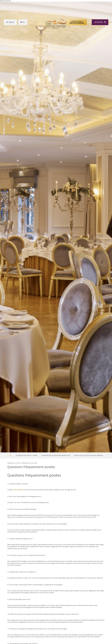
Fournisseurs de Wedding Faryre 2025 (56, 455)
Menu (11, 22)
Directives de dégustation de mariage (89, 455)
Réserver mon (77, 22)
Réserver (99, 22)
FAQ (10, 455)
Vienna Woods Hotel (56, 24)
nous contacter (18, 490)
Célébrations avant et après (27, 455)
